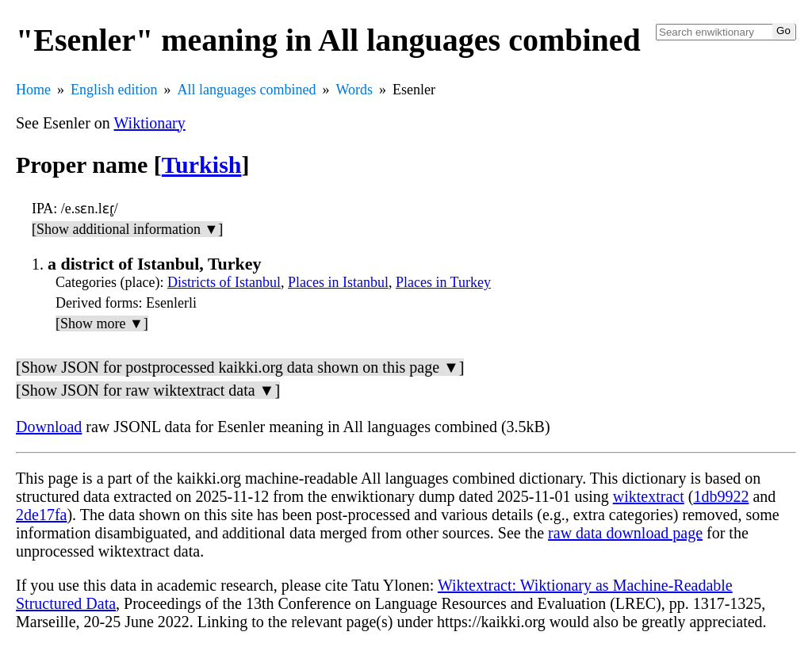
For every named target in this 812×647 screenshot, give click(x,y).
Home (33, 90)
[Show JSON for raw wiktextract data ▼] (148, 390)
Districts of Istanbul (224, 282)
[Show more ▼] (102, 323)
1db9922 (721, 496)
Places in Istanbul (338, 282)
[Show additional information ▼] (127, 229)
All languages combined (247, 90)
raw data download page (625, 533)
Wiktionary (150, 123)
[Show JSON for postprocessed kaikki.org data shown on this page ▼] (240, 367)
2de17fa (41, 515)
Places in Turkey (443, 282)
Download (49, 427)
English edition (114, 90)
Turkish (202, 165)
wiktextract (649, 496)
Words (354, 90)
